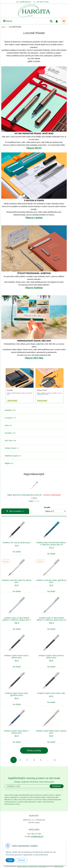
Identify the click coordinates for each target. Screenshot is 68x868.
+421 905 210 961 (43, 2)
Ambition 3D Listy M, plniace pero (17, 543)
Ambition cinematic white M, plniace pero (17, 581)
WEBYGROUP (59, 866)
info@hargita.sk (25, 2)
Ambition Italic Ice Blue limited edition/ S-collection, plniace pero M (51, 619)
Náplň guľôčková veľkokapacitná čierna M (24, 495)
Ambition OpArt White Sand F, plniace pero (51, 732)
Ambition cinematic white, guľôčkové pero (51, 581)
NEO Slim (10, 441)
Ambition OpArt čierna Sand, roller (51, 693)
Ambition (10, 410)
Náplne (9, 463)
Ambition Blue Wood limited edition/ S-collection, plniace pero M (51, 544)
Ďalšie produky (34, 750)
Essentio (10, 433)
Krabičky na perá (13, 456)
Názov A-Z (50, 511)
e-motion (10, 418)
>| (55, 760)
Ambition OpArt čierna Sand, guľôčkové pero (17, 694)
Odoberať (57, 786)
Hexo (8, 425)
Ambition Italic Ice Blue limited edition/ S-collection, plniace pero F (17, 619)
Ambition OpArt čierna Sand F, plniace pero (17, 657)
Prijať (10, 860)
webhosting (42, 866)
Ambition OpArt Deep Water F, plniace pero (17, 732)
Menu (8, 21)
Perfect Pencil (12, 448)
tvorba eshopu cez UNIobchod (27, 866)
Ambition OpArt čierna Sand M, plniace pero (51, 657)
